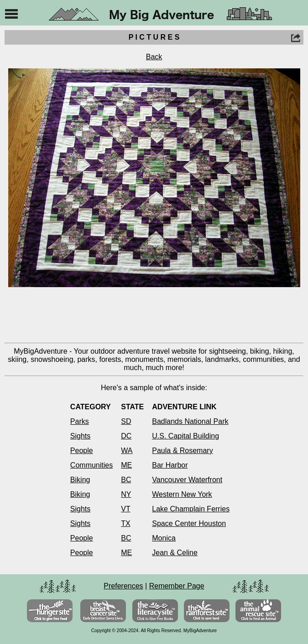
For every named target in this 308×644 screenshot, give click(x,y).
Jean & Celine (175, 553)
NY (126, 494)
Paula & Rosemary (182, 451)
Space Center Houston (189, 523)
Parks (80, 421)
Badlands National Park (190, 421)
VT (125, 509)
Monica (164, 538)
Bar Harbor (170, 465)
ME (126, 465)
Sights (80, 436)
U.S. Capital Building (185, 436)
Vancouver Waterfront (187, 480)
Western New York (182, 494)
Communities (91, 465)
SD (126, 421)
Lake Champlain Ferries (191, 509)
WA (127, 451)
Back (154, 57)
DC (126, 436)
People (82, 451)
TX (125, 523)
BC (126, 480)
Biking (80, 480)
